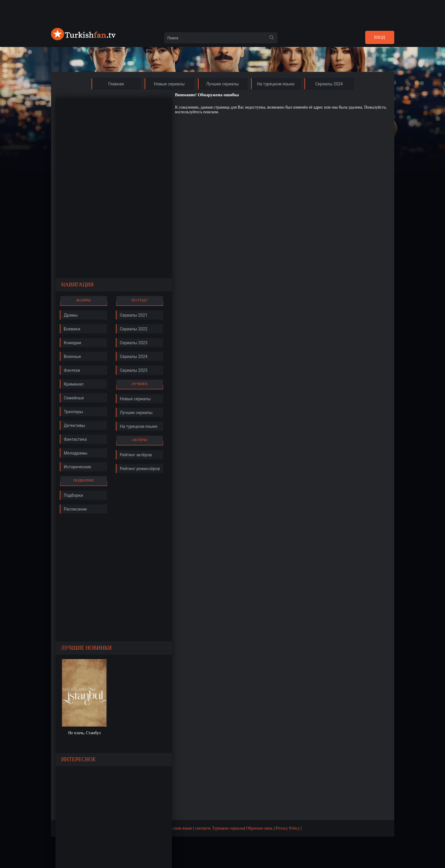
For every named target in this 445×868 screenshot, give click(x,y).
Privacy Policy (287, 828)
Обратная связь (259, 828)
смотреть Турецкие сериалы (220, 828)
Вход (379, 37)
